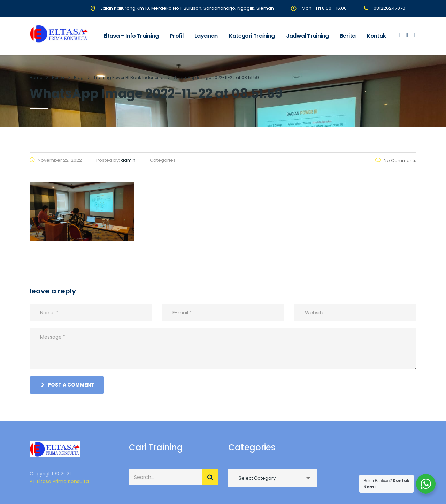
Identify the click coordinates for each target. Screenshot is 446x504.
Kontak (376, 36)
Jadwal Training (307, 36)
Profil (176, 36)
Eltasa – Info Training (131, 36)
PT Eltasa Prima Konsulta (59, 481)
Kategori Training (252, 36)
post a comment (68, 385)
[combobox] (273, 478)
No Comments (396, 161)
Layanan (206, 36)
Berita (348, 36)
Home (36, 78)
